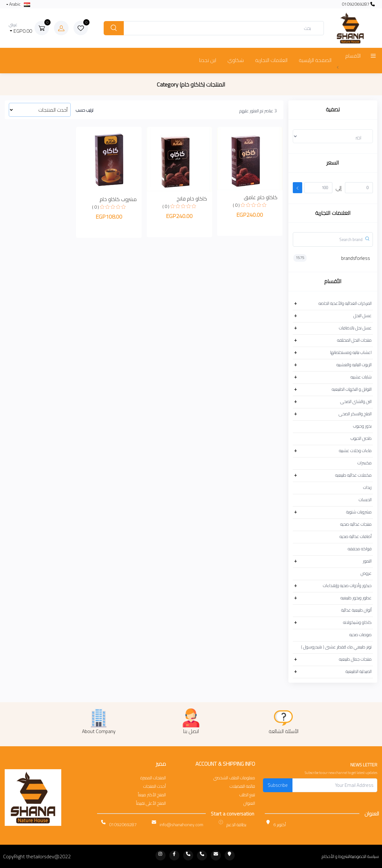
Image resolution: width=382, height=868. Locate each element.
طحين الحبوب (361, 438)
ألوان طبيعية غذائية (356, 610)
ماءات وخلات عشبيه (355, 451)
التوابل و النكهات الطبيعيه (352, 389)
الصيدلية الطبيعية (359, 671)
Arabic (19, 4)
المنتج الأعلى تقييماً (151, 803)
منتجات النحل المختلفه (354, 340)
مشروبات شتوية (359, 512)
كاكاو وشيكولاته (357, 622)
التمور (367, 561)
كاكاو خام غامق (261, 197)
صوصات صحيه (360, 635)
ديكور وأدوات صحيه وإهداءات (347, 585)
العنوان (249, 803)
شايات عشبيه (361, 377)
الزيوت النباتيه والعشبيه (354, 365)
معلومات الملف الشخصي (234, 778)
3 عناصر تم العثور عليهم (258, 111)
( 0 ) (236, 205)
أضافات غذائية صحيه (356, 536)
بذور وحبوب (362, 426)
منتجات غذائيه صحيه (356, 524)
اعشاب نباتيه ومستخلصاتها (351, 352)
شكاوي (236, 60)
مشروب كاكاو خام (118, 199)
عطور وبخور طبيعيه (356, 598)
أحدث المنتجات (155, 786)
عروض (366, 573)
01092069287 (358, 4)
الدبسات (365, 500)
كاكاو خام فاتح (192, 199)
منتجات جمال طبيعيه (355, 659)
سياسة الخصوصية (365, 857)
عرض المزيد (348, 67)
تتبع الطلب (247, 795)
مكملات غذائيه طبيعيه (353, 475)
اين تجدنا (208, 60)
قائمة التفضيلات (242, 786)
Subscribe (278, 785)
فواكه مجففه (360, 549)
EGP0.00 (21, 28)
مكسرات (365, 463)
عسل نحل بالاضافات (355, 328)
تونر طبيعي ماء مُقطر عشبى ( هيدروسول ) (336, 647)
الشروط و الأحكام (336, 857)
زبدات (367, 487)
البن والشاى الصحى (356, 401)
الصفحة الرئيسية (315, 60)
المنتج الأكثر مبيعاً (152, 795)
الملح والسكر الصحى (355, 414)
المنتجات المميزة (153, 778)
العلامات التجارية (271, 60)
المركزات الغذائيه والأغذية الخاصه (345, 303)
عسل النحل (363, 316)
